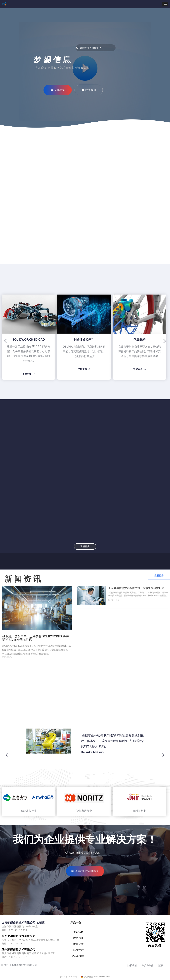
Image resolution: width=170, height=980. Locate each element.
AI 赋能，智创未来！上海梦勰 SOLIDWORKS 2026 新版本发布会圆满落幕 (35, 638)
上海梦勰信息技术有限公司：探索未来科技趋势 (136, 588)
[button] (165, 4)
